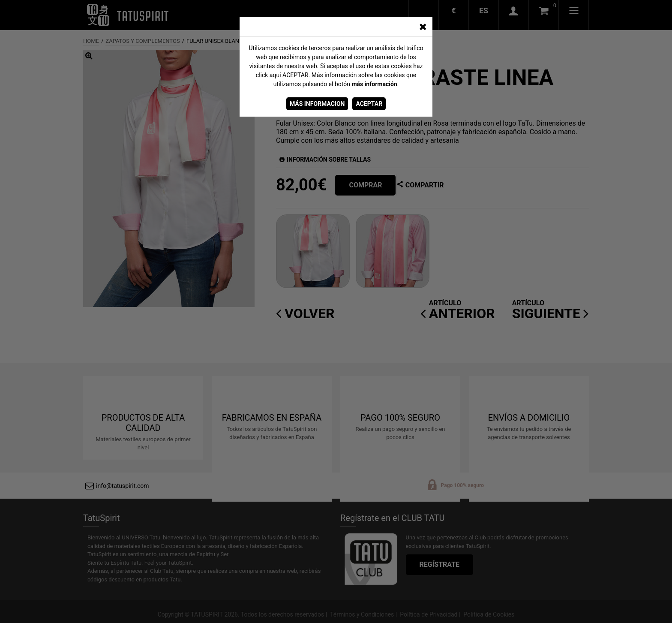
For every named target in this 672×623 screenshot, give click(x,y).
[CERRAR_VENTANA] (423, 27)
